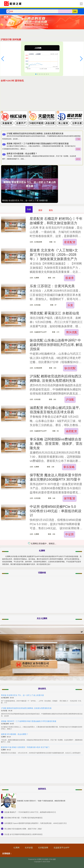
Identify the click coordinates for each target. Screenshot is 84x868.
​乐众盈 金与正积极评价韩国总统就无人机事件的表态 (23, 834)
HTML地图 (52, 859)
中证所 (70, 534)
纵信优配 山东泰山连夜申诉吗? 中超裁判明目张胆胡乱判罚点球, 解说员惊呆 (56, 345)
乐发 (70, 305)
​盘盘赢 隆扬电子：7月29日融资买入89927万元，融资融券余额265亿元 (30, 812)
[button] (3, 59)
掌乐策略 (69, 467)
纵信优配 (70, 368)
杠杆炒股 (29, 848)
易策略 (78, 149)
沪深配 (78, 139)
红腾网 (17, 848)
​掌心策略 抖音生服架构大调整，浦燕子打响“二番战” (23, 829)
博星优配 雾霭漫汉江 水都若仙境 (54, 313)
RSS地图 (45, 859)
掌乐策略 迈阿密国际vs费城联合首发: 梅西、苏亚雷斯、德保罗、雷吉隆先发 (56, 444)
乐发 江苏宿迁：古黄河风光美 (52, 286)
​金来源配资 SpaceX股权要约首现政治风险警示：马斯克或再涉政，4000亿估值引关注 (36, 823)
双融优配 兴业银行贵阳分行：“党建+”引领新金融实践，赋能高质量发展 (41, 801)
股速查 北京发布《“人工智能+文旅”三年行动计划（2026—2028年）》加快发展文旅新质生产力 (54, 255)
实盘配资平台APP (61, 848)
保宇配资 (70, 498)
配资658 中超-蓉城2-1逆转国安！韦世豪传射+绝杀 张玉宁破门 (25, 747)
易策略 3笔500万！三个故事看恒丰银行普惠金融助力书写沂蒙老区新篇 (38, 144)
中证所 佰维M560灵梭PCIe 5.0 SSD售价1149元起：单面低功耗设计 (56, 511)
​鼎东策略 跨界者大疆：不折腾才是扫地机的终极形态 (23, 818)
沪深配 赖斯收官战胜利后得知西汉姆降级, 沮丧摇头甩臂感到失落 (35, 134)
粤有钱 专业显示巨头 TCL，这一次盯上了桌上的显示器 (25, 201)
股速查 (70, 278)
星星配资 (70, 242)
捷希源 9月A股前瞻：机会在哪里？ (22, 154)
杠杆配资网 (43, 848)
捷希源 (78, 159)
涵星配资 (71, 431)
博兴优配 (72, 332)
